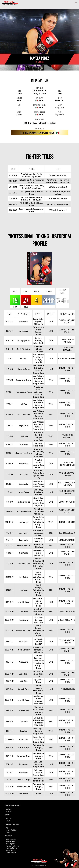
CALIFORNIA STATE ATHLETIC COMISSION (68, 321)
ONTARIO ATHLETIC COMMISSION (68, 341)
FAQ (7, 828)
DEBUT (60, 91)
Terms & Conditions (11, 830)
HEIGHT (60, 98)
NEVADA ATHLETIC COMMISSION (68, 358)
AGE (19, 105)
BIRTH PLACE (40, 88)
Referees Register (11, 850)
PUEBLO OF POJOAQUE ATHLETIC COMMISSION (68, 484)
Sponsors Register (11, 852)
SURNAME (19, 98)
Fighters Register (11, 839)
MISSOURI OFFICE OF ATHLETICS (68, 620)
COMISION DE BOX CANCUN (68, 533)
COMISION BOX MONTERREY (68, 502)
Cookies (8, 832)
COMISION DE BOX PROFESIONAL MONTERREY (68, 464)
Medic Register (10, 844)
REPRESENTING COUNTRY (40, 105)
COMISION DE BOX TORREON (68, 522)
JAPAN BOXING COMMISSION (68, 540)
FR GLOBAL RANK (40, 119)
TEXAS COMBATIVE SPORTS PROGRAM (68, 474)
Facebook (8, 809)
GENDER (19, 112)
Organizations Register (12, 846)
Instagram (9, 811)
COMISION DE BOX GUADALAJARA (68, 349)
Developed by (40, 866)
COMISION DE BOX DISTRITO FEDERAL (68, 369)
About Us (8, 818)
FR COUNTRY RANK (40, 129)
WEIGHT (60, 105)
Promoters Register (11, 848)
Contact (8, 820)
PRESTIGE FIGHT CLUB (68, 689)
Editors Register (10, 842)
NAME (19, 91)
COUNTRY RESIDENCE (40, 112)
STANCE (60, 112)
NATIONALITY (40, 98)
